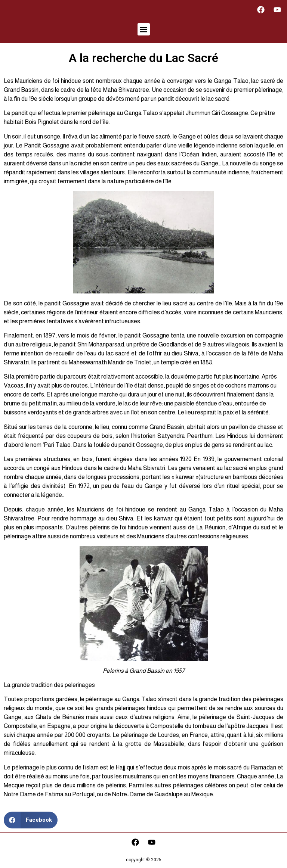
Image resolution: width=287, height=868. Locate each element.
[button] (144, 29)
